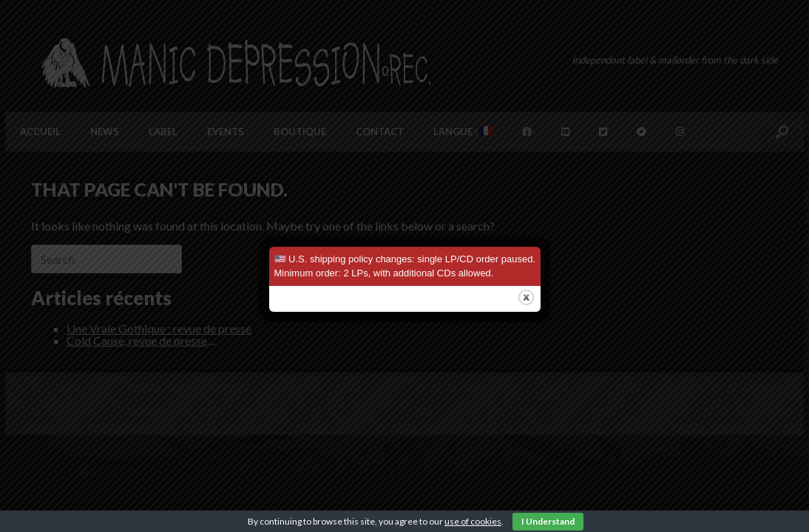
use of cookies (473, 521)
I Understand (548, 521)
